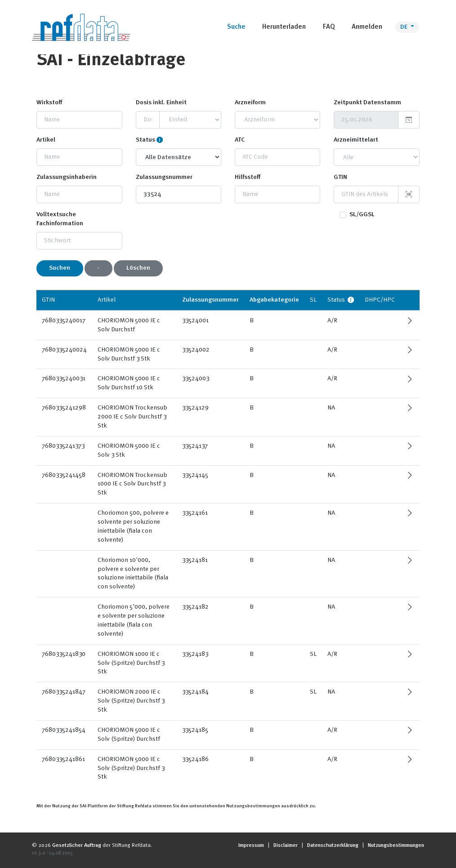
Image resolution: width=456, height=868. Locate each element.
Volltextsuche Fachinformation (60, 219)
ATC (240, 140)
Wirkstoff (49, 102)
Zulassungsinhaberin (67, 177)
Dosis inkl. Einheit (161, 102)
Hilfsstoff (248, 177)
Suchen (60, 268)
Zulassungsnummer (164, 177)
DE (405, 27)
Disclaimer (286, 846)
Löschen (138, 268)
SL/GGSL (362, 214)
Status (145, 140)
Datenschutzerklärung (333, 846)
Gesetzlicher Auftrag (77, 846)
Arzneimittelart (356, 140)
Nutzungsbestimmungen (396, 846)
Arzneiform (250, 102)
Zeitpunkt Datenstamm (367, 102)
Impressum (251, 846)
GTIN (340, 177)
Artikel (46, 140)
